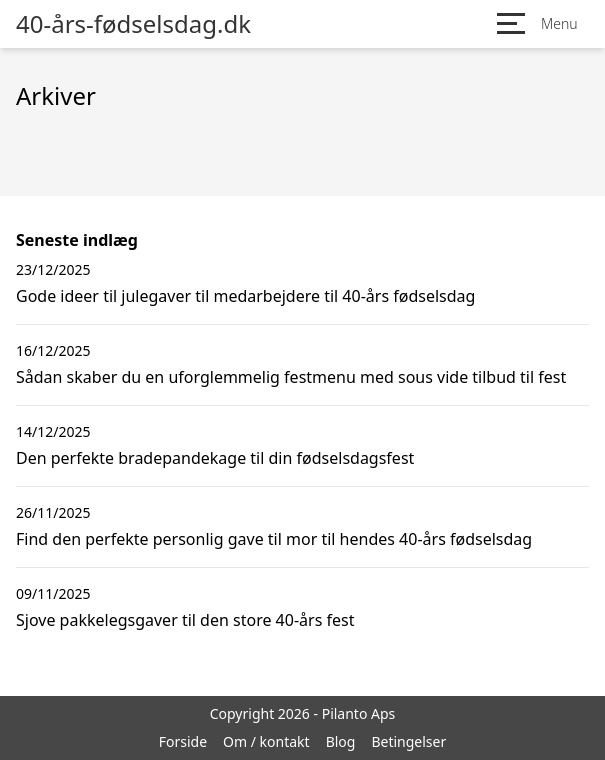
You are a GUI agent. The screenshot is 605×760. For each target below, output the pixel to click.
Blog (341, 741)
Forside (183, 741)
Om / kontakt (266, 741)
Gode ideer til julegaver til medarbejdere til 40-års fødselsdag (245, 296)
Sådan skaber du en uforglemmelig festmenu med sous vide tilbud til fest (291, 377)
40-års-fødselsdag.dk (133, 24)
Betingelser (408, 741)
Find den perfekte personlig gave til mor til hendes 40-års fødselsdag (274, 539)
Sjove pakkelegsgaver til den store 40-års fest (185, 620)
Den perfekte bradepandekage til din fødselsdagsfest (215, 458)
